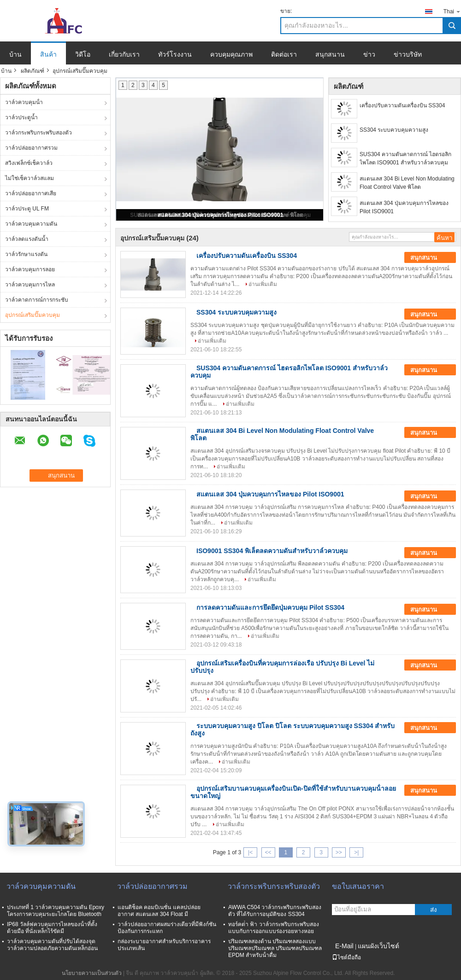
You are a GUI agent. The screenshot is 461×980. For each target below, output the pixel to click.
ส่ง (434, 910)
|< (250, 852)
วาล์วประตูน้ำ (21, 117)
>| (356, 852)
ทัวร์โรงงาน (175, 54)
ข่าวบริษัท (408, 54)
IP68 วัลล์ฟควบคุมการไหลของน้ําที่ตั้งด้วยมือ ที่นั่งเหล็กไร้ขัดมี (52, 928)
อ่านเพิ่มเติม (263, 284)
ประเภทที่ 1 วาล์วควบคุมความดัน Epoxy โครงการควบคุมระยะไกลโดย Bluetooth (56, 911)
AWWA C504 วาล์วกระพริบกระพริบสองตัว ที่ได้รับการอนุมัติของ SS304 (275, 911)
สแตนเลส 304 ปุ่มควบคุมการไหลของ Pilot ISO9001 (221, 215)
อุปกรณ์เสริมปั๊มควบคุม (33, 315)
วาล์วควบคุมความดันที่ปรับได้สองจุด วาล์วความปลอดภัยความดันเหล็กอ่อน (52, 945)
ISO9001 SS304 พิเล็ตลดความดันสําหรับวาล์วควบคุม (272, 551)
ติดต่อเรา (284, 54)
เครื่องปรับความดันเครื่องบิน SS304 (402, 105)
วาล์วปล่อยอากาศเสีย (31, 193)
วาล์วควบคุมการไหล (30, 285)
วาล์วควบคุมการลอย (30, 269)
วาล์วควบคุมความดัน (31, 224)
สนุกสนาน (330, 54)
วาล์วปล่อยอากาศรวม (31, 148)
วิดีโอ (83, 54)
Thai (452, 11)
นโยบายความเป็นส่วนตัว (92, 973)
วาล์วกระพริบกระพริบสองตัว (38, 133)
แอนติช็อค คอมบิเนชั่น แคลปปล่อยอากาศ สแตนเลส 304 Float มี (159, 911)
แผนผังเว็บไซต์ (378, 946)
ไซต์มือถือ (346, 957)
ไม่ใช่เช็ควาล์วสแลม (30, 178)
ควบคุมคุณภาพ (231, 54)
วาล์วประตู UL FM (27, 209)
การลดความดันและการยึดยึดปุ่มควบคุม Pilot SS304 (270, 607)
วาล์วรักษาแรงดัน (26, 254)
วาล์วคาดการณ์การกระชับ (37, 300)
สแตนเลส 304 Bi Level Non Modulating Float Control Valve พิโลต (407, 183)
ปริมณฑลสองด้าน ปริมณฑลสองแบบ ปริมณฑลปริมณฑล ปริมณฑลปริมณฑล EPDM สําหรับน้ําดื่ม (275, 948)
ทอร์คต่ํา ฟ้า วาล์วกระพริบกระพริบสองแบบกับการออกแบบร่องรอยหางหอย (274, 928)
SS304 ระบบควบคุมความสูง (394, 130)
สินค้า (48, 54)
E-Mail (344, 946)
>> (339, 852)
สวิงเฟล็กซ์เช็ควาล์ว (29, 163)
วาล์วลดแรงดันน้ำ (27, 239)
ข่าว (369, 54)
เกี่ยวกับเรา (124, 54)
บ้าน (15, 54)
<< (268, 852)
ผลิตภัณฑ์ (33, 71)
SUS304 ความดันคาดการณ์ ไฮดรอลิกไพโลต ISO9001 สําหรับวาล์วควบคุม (405, 158)
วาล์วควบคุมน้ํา (24, 102)
